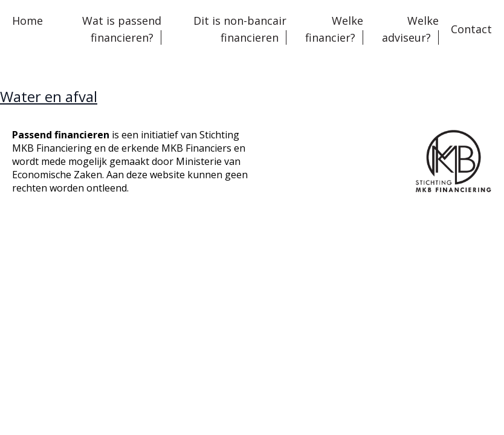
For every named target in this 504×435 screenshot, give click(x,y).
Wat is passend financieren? (122, 29)
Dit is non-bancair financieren (240, 29)
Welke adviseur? (410, 29)
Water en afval (49, 96)
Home (27, 21)
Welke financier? (334, 29)
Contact (471, 29)
